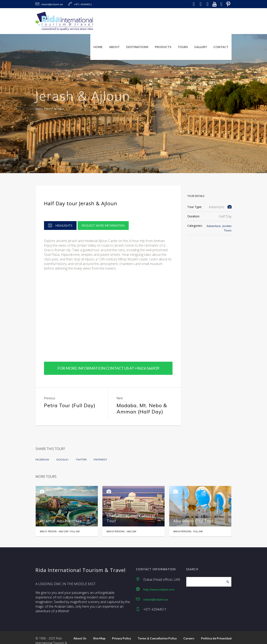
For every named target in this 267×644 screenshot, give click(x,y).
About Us (80, 628)
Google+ (62, 449)
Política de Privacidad (216, 628)
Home (39, 109)
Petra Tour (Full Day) (70, 394)
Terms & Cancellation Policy (157, 628)
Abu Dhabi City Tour (194, 510)
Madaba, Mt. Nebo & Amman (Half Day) (142, 398)
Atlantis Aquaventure (61, 510)
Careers (189, 628)
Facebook (42, 449)
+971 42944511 (83, 4)
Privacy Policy (122, 628)
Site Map (99, 628)
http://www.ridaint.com (159, 579)
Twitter (81, 449)
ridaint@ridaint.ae (52, 4)
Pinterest (100, 449)
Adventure (214, 226)
